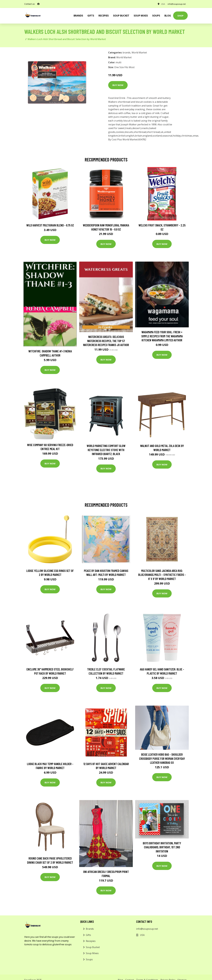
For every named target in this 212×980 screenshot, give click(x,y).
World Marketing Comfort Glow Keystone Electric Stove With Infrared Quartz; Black (106, 450)
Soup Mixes (141, 16)
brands (78, 16)
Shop (180, 16)
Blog (168, 16)
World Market (139, 53)
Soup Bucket (121, 16)
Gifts (91, 16)
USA (162, 4)
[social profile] (38, 4)
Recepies (104, 16)
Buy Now (118, 85)
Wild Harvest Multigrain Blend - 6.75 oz (50, 225)
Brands (90, 929)
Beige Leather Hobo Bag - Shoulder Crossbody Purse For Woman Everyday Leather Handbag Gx (162, 758)
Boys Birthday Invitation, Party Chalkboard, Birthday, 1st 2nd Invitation (162, 847)
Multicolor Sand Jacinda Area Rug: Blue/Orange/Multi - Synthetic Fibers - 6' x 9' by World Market (162, 575)
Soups (156, 16)
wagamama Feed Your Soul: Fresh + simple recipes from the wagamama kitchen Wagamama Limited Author (162, 336)
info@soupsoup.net (176, 4)
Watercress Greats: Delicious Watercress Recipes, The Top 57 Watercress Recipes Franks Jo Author (106, 341)
